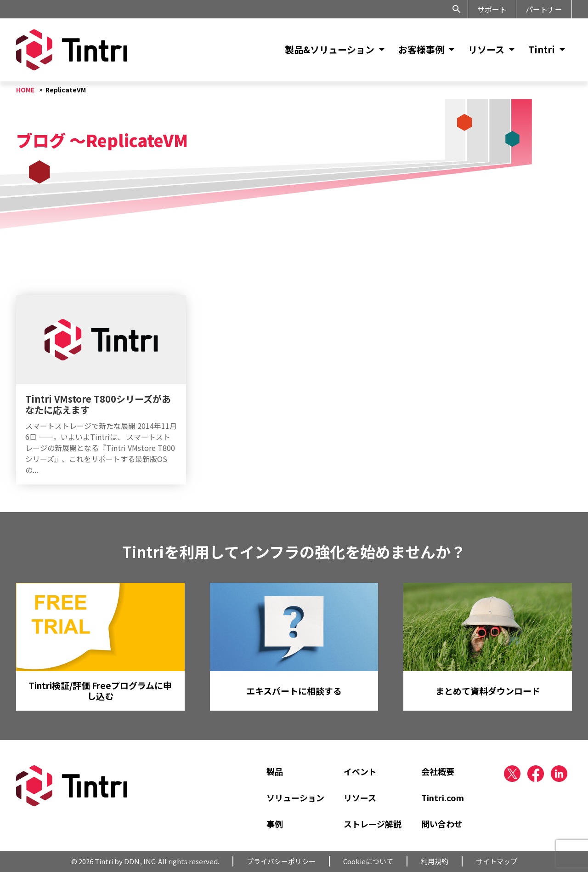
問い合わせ (442, 824)
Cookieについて (368, 861)
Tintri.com (443, 798)
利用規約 (435, 861)
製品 (275, 771)
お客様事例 (421, 49)
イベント (360, 771)
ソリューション (295, 798)
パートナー (544, 9)
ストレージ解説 (373, 824)
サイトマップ (497, 861)
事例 (275, 824)
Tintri (542, 49)
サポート (492, 9)
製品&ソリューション (330, 49)
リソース (486, 49)
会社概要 (438, 771)
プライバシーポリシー (281, 861)
